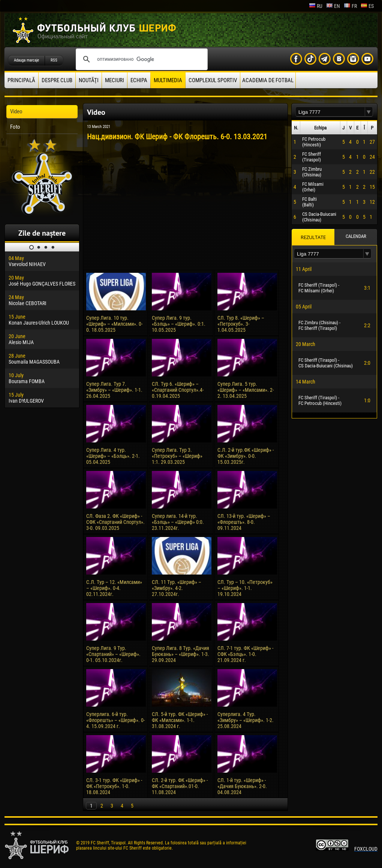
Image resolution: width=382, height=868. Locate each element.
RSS (54, 60)
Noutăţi (89, 80)
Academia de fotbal (268, 80)
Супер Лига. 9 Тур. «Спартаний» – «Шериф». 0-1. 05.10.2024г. (113, 654)
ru (316, 6)
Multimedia (168, 80)
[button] (369, 112)
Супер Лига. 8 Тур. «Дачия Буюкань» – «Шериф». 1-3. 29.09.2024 (181, 654)
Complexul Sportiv (213, 80)
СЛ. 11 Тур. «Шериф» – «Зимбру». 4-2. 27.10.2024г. (177, 588)
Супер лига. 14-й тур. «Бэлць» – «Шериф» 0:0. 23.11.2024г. (178, 522)
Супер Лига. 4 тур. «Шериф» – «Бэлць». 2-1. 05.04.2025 (113, 456)
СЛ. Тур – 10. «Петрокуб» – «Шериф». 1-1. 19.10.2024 (245, 588)
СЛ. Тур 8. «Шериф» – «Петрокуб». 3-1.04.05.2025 (241, 324)
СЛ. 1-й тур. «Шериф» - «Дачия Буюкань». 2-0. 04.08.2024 (242, 786)
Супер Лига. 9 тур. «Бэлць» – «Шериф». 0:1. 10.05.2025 (179, 324)
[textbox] (330, 112)
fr (350, 6)
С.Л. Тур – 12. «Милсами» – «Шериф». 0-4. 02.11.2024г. (114, 588)
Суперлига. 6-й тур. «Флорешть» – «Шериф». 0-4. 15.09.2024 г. (115, 720)
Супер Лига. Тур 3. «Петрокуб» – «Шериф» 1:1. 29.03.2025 (177, 456)
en (333, 6)
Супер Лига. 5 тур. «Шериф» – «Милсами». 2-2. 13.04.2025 (246, 390)
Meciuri (115, 80)
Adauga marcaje (26, 60)
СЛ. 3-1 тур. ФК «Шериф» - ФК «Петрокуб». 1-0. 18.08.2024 (114, 786)
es (367, 6)
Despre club (57, 80)
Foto (15, 127)
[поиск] (141, 59)
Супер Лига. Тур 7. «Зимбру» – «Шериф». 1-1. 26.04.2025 (114, 390)
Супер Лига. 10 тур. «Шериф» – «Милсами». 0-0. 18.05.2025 (114, 324)
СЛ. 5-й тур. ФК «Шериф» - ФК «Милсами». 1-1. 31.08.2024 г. (180, 720)
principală (21, 80)
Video (16, 111)
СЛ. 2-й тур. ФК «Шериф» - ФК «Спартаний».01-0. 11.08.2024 (180, 786)
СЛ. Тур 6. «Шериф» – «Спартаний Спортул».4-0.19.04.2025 (178, 390)
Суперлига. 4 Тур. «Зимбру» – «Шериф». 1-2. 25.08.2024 (246, 720)
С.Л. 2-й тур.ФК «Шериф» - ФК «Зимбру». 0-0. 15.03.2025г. (246, 456)
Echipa (139, 80)
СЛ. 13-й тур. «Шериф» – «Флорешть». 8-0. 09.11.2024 (244, 522)
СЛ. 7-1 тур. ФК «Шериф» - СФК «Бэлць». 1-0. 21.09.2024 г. (245, 654)
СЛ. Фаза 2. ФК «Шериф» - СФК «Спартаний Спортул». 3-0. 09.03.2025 (115, 522)
